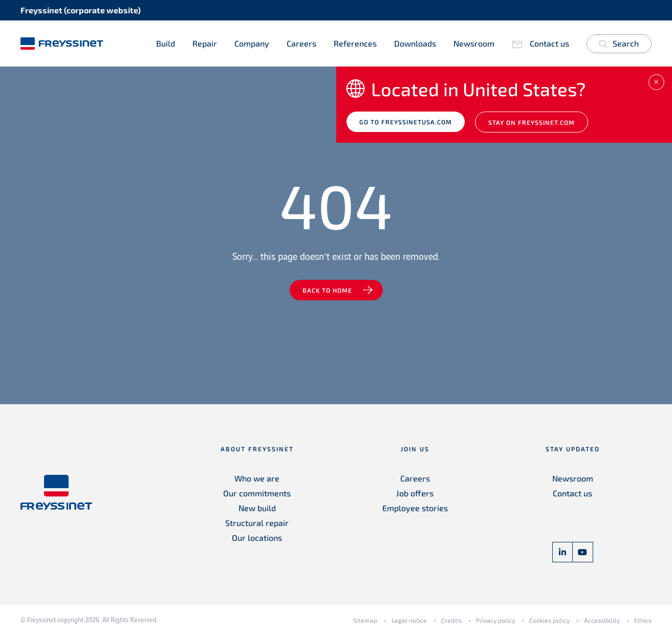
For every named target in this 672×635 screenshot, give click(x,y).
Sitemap (365, 620)
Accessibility (602, 620)
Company (252, 43)
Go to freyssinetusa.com (406, 122)
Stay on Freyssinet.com (532, 122)
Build (166, 43)
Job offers (415, 493)
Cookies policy (549, 620)
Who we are (257, 478)
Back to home (327, 290)
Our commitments (257, 493)
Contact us (549, 43)
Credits (451, 620)
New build (257, 508)
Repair (205, 43)
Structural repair (257, 523)
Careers (301, 43)
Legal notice (409, 620)
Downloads (415, 43)
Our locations (257, 538)
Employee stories (415, 508)
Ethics (643, 620)
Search (619, 45)
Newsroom (474, 43)
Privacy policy (495, 620)
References (355, 43)
